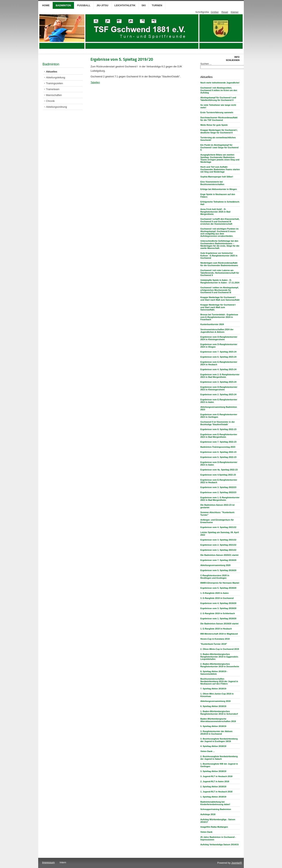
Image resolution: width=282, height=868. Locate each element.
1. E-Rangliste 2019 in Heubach (216, 629)
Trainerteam (53, 89)
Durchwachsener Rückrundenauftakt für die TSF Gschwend (219, 119)
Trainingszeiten (54, 83)
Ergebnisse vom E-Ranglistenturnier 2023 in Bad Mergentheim (219, 436)
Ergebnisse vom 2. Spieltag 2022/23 (218, 492)
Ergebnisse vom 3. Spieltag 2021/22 (218, 540)
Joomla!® (237, 863)
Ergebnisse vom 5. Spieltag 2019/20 (218, 570)
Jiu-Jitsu (102, 5)
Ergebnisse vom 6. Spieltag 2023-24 (218, 357)
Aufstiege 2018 (208, 814)
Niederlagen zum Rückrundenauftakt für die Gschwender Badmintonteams (219, 264)
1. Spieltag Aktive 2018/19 (213, 797)
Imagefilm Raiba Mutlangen (214, 827)
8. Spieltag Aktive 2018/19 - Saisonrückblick (214, 673)
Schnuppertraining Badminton (216, 809)
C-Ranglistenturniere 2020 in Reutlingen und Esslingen (215, 577)
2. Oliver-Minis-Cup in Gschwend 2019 (220, 649)
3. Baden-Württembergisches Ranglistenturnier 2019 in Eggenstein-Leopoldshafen (219, 657)
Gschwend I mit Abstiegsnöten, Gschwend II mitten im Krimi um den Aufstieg (219, 90)
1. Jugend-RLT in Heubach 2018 (216, 792)
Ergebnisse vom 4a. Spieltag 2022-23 (219, 470)
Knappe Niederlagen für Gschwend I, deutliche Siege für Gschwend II (219, 131)
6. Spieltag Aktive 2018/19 (213, 706)
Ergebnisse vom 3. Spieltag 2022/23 (218, 487)
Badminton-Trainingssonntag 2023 (218, 447)
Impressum (48, 862)
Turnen (157, 5)
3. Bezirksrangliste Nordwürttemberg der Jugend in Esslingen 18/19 (219, 740)
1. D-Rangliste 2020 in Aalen (215, 593)
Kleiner (235, 12)
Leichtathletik (125, 5)
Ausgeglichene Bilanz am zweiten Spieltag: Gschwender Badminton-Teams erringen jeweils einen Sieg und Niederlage (220, 158)
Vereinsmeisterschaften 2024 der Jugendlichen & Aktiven (217, 331)
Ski (144, 5)
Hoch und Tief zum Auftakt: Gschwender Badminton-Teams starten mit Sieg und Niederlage (220, 169)
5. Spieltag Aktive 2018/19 (213, 726)
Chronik (50, 101)
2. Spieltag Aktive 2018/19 (213, 787)
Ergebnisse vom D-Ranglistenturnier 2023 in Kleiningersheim (219, 388)
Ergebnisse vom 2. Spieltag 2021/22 (218, 545)
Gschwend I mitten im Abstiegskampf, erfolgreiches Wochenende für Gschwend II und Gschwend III (220, 290)
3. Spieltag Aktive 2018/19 (213, 771)
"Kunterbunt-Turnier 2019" (214, 644)
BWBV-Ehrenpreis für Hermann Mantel (220, 583)
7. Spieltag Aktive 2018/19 (213, 689)
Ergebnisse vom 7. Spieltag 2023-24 (218, 352)
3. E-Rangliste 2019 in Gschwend (217, 598)
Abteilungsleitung (56, 77)
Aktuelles (52, 72)
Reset (225, 12)
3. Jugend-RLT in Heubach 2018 (216, 776)
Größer (215, 12)
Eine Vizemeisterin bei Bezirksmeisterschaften (212, 183)
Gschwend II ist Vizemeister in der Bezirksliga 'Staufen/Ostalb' (218, 423)
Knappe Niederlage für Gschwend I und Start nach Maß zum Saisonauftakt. (218, 307)
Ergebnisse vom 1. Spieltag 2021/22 (218, 550)
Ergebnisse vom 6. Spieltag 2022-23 (218, 452)
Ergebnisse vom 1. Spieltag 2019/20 (218, 618)
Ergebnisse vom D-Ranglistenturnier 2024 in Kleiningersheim (219, 338)
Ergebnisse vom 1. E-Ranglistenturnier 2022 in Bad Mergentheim (220, 499)
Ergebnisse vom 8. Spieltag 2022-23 (218, 429)
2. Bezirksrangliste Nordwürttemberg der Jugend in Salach (219, 758)
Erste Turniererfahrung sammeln (217, 112)
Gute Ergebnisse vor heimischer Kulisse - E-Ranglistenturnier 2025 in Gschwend (219, 255)
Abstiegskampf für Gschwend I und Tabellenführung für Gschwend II (218, 99)
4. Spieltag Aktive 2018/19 (213, 746)
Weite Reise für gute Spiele (214, 125)
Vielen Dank (206, 832)
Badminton (63, 5)
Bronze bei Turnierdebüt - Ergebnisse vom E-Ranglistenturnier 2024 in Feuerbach (219, 317)
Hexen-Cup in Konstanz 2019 (215, 639)
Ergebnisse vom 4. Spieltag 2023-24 (218, 369)
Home (46, 5)
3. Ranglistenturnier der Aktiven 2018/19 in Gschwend (216, 733)
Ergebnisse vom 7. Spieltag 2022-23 (218, 442)
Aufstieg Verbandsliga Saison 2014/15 (219, 844)
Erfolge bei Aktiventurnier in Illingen (219, 189)
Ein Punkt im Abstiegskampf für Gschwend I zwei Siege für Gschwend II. (219, 147)
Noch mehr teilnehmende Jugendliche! (220, 83)
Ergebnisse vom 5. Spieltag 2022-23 (218, 457)
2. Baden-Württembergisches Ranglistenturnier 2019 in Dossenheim (220, 665)
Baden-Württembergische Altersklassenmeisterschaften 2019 (218, 720)
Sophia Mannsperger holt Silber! (217, 177)
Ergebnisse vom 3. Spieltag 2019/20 (218, 608)
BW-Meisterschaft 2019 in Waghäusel (219, 634)
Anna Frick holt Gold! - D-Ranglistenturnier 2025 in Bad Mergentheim (215, 212)
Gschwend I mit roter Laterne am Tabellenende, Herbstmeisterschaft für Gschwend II (220, 273)
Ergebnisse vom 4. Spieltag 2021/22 (218, 527)
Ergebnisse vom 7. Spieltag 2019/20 (218, 560)
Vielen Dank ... (208, 751)
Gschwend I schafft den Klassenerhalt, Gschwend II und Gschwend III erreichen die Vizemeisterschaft (220, 221)
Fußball (84, 5)
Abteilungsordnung (56, 107)
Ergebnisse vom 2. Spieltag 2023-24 (218, 394)
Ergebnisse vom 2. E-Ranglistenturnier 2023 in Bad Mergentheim (220, 376)
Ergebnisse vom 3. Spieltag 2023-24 (218, 382)
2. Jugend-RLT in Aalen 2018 (215, 781)
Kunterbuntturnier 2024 (212, 324)
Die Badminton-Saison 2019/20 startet (219, 624)
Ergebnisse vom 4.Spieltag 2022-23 (218, 475)
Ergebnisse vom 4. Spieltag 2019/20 (218, 603)
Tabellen (95, 82)
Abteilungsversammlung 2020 (215, 565)
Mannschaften (54, 95)
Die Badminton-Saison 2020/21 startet (219, 555)
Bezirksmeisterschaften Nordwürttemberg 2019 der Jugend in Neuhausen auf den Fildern (219, 681)
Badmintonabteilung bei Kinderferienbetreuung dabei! (215, 803)
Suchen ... (206, 64)
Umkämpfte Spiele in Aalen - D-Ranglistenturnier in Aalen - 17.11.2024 (220, 281)
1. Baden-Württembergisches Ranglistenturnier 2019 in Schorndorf (219, 713)
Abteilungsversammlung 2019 (215, 701)
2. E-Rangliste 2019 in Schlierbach (218, 613)
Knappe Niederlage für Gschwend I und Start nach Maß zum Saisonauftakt (220, 299)
